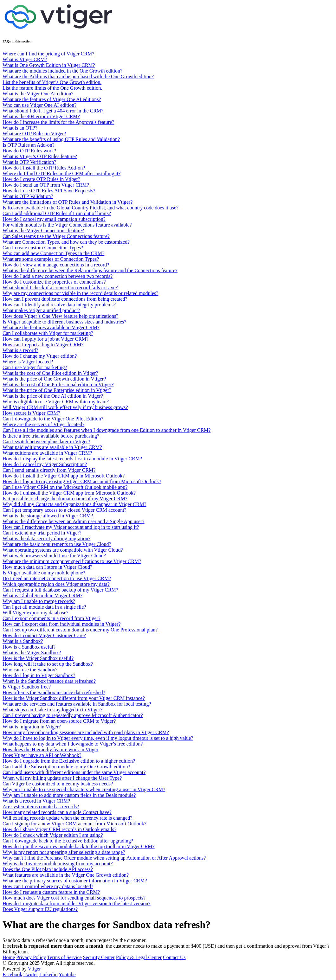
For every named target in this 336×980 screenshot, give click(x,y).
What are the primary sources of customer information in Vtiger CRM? (75, 881)
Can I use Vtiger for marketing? (35, 367)
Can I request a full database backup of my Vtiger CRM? (60, 590)
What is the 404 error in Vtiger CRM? (41, 116)
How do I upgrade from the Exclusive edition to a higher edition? (69, 761)
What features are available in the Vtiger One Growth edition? (66, 875)
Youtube (67, 974)
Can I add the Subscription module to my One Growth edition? (66, 767)
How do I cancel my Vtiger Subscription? (45, 464)
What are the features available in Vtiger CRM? (51, 327)
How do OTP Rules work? (29, 151)
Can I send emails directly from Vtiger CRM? (49, 470)
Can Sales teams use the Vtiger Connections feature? (56, 236)
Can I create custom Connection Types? (43, 248)
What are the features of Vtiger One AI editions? (52, 99)
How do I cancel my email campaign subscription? (54, 219)
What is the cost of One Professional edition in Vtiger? (58, 384)
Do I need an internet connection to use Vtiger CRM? (57, 578)
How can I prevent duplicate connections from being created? (65, 299)
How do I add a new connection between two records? (58, 276)
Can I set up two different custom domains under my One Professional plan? (80, 630)
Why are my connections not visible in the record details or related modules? (80, 293)
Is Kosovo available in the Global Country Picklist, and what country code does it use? (90, 208)
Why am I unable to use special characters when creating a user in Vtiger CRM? (84, 789)
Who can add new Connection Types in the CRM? (53, 253)
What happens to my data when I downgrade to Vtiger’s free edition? (73, 744)
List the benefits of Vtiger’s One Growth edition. (52, 82)
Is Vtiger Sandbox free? (27, 687)
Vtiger (34, 969)
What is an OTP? (20, 128)
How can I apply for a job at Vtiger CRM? (45, 339)
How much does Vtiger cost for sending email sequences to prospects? (74, 898)
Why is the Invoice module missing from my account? (58, 864)
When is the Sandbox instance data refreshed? (49, 681)
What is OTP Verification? (29, 162)
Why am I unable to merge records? (39, 601)
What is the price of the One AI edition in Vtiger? (53, 396)
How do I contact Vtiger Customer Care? (44, 635)
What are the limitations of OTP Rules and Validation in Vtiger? (68, 202)
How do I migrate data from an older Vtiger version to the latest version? (77, 903)
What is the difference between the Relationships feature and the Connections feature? (90, 270)
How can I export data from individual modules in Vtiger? (62, 624)
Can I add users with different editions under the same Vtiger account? (74, 772)
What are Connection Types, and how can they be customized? (66, 242)
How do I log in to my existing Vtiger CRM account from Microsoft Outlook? (82, 481)
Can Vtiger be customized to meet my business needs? (58, 784)
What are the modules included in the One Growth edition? (62, 71)
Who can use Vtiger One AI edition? (39, 105)
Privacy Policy (31, 957)
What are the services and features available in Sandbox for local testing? (77, 704)
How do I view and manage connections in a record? (56, 265)
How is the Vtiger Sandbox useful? (38, 658)
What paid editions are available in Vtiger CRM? (52, 447)
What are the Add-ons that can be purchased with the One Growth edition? (78, 77)
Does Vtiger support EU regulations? (40, 909)
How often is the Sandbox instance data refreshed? (54, 692)
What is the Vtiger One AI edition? (38, 94)
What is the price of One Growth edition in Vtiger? (54, 379)
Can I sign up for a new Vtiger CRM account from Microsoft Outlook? (74, 824)
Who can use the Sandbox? (30, 670)
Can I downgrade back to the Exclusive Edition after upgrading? (68, 841)
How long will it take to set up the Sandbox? (48, 664)
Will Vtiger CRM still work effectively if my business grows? (65, 407)
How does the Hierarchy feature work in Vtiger (50, 749)
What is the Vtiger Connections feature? (43, 231)
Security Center (99, 957)
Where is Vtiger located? (28, 362)
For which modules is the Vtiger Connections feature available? (67, 225)
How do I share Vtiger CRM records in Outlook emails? (59, 829)
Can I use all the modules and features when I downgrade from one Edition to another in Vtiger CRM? (107, 430)
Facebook (12, 974)
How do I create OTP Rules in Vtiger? (41, 179)
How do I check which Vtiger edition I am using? (53, 835)
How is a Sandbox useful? (29, 647)
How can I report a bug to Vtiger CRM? (43, 345)
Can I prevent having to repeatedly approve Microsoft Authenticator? (73, 715)
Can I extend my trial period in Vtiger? (42, 533)
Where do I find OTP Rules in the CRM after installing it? (61, 173)
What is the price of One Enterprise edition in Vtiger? (57, 390)
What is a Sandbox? (23, 641)
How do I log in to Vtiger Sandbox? (39, 675)
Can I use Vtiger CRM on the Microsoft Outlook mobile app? (65, 487)
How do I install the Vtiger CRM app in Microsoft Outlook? (64, 476)
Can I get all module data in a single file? (44, 607)
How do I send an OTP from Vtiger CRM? (46, 185)
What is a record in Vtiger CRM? (36, 801)
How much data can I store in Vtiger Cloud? (47, 567)
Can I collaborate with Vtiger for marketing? (48, 333)
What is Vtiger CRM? (25, 59)
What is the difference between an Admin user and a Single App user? (74, 521)
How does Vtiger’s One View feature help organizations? (60, 316)
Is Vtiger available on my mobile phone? (44, 573)
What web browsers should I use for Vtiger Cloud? (54, 556)
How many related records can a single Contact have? (57, 812)
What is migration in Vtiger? (32, 727)
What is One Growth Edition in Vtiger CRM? (49, 65)
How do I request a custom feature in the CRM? (51, 892)
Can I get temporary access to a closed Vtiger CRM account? (65, 510)
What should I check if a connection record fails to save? (60, 288)
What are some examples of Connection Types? (51, 259)
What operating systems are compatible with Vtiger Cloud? (63, 550)
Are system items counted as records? (41, 807)
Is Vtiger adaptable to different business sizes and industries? (64, 322)
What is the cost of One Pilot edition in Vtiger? (50, 373)
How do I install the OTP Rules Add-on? (44, 168)
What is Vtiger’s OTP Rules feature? (40, 156)
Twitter (31, 974)
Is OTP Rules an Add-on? (29, 145)
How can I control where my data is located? (48, 886)
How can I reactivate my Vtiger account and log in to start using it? (71, 527)
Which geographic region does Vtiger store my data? (56, 584)
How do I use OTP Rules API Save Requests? (49, 191)
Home (9, 957)
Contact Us (174, 957)
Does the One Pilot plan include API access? (48, 869)
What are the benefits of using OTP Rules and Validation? (61, 139)
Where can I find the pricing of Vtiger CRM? (48, 54)
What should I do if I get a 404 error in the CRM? (53, 111)
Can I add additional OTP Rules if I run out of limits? (57, 213)
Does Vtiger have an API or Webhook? (42, 755)
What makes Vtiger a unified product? (41, 310)
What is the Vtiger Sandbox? (32, 653)
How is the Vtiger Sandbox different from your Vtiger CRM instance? (74, 698)
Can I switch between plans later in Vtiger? (46, 442)
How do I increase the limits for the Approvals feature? (58, 122)
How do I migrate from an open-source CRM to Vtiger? (59, 721)
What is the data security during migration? (46, 538)
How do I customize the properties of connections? (54, 282)
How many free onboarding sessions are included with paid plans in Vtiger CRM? (86, 732)
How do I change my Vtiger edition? (40, 356)
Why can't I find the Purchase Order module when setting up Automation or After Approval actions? (104, 858)
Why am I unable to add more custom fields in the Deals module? (69, 795)
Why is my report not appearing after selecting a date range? (64, 852)
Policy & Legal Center (139, 957)
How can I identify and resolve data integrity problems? (59, 305)
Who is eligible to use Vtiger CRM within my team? (56, 402)
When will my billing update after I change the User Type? (62, 778)
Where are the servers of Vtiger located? (43, 424)
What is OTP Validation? (28, 196)
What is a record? (20, 350)
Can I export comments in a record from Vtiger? (52, 618)
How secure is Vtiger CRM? (31, 413)
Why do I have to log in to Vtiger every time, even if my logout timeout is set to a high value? (98, 738)
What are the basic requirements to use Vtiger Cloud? (57, 544)
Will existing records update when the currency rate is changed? (67, 818)
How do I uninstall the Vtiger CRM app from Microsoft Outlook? (69, 493)
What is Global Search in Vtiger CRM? (42, 596)
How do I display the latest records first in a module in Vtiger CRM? (72, 459)
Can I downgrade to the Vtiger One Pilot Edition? (53, 419)
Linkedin (48, 974)
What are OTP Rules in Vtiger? (34, 134)
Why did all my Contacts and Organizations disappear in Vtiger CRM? (74, 504)
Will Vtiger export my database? (36, 613)
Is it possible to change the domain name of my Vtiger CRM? (65, 499)
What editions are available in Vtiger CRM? (47, 453)
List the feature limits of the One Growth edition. (52, 88)
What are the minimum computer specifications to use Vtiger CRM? (72, 561)
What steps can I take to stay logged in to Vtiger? (52, 710)
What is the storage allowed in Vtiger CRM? (48, 516)
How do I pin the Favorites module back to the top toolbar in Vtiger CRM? (79, 846)
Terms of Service (65, 957)
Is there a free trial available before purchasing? (51, 436)
